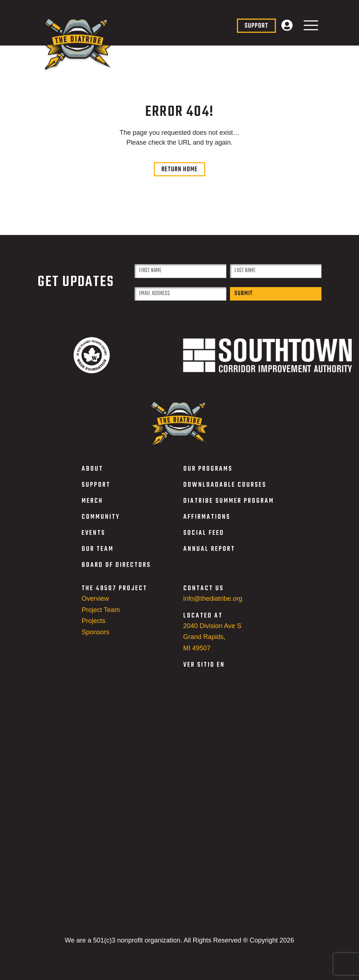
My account (200, 726)
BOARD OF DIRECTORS (116, 571)
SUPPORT (96, 491)
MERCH (92, 507)
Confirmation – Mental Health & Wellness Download (229, 810)
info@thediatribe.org (213, 604)
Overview (95, 604)
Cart (190, 690)
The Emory (199, 772)
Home (192, 923)
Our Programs (204, 868)
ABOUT (92, 475)
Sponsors (95, 638)
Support (195, 905)
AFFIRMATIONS (207, 523)
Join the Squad (205, 708)
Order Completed (208, 735)
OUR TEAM (98, 555)
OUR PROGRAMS (208, 475)
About (192, 914)
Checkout (197, 699)
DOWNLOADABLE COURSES (225, 491)
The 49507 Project (210, 753)
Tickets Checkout (208, 763)
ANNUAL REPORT (209, 555)
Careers (195, 681)
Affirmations (201, 850)
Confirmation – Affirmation (221, 781)
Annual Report (204, 877)
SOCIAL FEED (204, 539)
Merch (192, 895)
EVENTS (93, 539)
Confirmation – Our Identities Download (225, 793)
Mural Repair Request (215, 717)
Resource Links (206, 744)
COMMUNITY (101, 523)
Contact (195, 841)
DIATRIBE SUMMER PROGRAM (229, 507)
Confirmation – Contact (217, 832)
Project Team (101, 615)
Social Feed (201, 859)
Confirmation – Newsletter (221, 823)
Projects (93, 626)
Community (200, 886)
